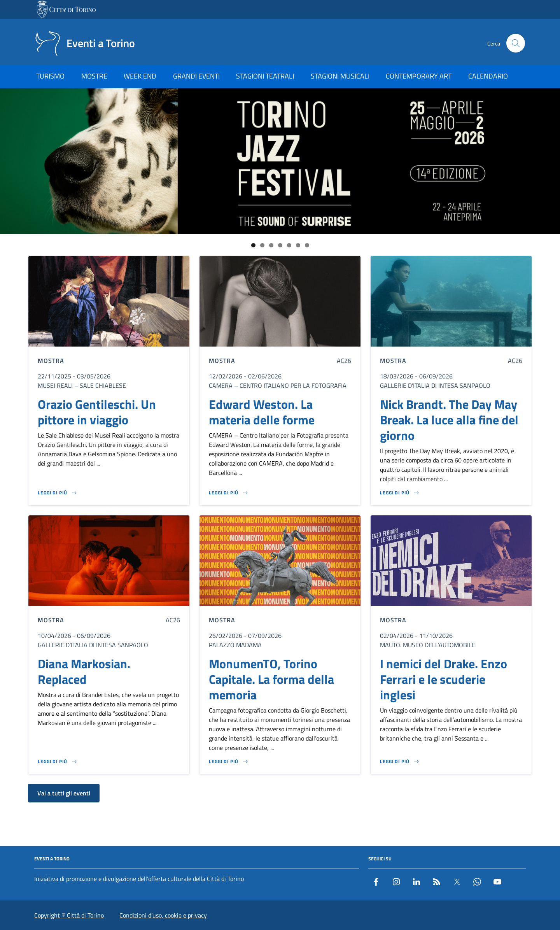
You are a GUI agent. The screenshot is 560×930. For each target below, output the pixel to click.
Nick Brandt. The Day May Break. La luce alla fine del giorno (449, 420)
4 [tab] (280, 245)
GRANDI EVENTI (196, 76)
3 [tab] (271, 245)
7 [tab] (307, 245)
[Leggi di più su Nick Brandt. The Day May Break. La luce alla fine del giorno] (400, 493)
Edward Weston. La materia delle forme (262, 412)
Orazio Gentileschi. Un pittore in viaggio (97, 412)
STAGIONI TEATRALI (265, 76)
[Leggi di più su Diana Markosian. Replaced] (58, 762)
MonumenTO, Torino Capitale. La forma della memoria (271, 679)
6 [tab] (298, 245)
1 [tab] (253, 245)
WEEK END (140, 76)
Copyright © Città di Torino (69, 915)
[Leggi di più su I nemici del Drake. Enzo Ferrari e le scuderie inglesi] (400, 762)
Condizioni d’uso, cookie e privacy (163, 915)
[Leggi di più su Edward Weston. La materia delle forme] (229, 493)
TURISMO (50, 76)
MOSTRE (94, 76)
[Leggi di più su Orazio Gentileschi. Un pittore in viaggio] (58, 493)
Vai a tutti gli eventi (64, 793)
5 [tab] (289, 245)
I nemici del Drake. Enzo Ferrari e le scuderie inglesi (444, 679)
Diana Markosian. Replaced (84, 671)
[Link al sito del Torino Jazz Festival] (280, 161)
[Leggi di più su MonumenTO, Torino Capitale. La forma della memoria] (229, 762)
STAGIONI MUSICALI (340, 76)
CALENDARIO (488, 76)
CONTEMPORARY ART (419, 76)
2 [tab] (262, 245)
